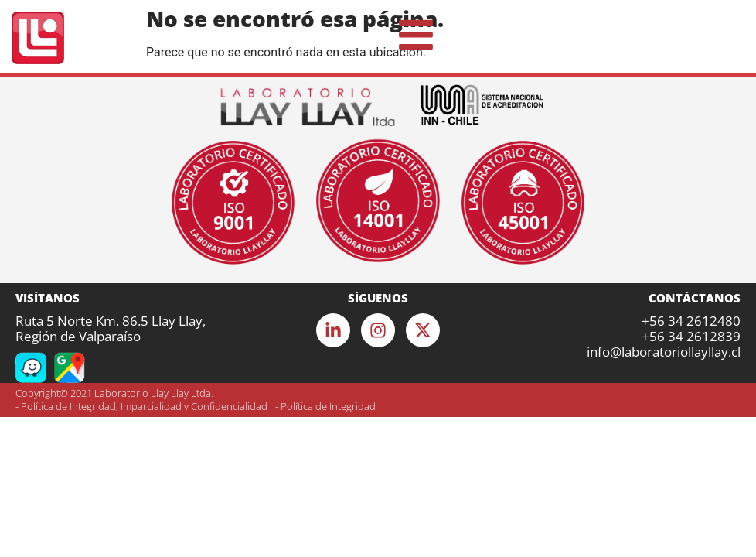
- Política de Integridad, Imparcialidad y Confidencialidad (141, 406)
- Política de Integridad (325, 406)
